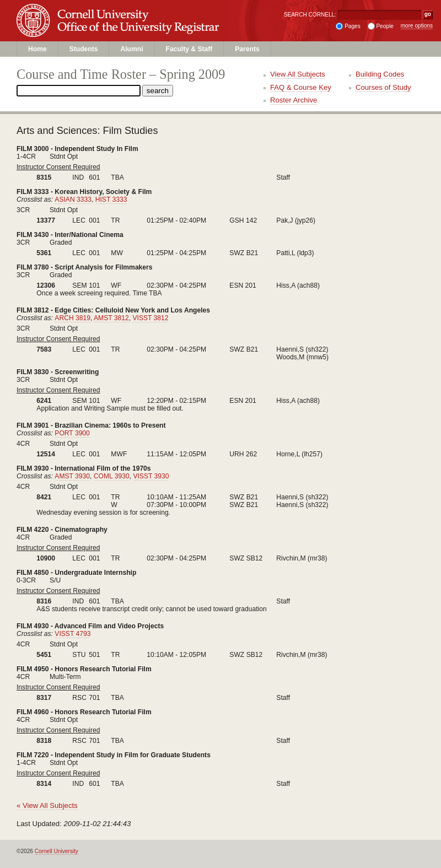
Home (37, 49)
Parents (247, 49)
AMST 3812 (111, 318)
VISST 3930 (151, 476)
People (384, 26)
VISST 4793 (72, 634)
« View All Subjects (47, 805)
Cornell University (143, 10)
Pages (353, 26)
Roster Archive (294, 100)
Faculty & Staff (189, 49)
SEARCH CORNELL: (310, 15)
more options (417, 26)
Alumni (131, 49)
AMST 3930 (72, 476)
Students (84, 49)
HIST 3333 (111, 200)
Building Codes (380, 74)
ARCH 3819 (72, 318)
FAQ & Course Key (301, 87)
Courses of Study (383, 87)
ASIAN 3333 (73, 200)
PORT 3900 (72, 433)
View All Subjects (298, 74)
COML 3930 (112, 476)
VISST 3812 (150, 318)
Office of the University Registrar (143, 31)
